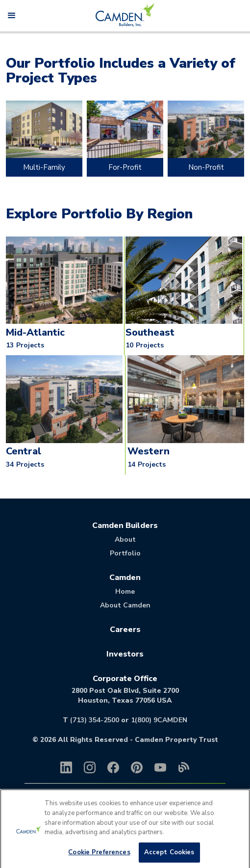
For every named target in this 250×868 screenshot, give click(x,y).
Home (125, 592)
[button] (12, 16)
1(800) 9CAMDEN (159, 720)
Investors (125, 654)
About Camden (125, 605)
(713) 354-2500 (95, 720)
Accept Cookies (169, 857)
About (125, 539)
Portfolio (125, 553)
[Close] (234, 810)
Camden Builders (125, 526)
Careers (125, 630)
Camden (125, 578)
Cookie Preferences (99, 857)
